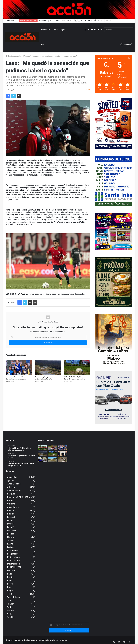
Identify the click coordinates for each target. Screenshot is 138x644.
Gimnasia (11, 530)
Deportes (11, 510)
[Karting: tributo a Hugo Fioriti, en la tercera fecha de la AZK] (63, 460)
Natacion (11, 570)
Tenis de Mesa (14, 597)
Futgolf (10, 527)
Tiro (9, 600)
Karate (10, 544)
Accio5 (41, 640)
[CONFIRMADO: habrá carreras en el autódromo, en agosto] (53, 448)
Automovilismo (46, 30)
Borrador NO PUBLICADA (18, 497)
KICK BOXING (13, 550)
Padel (10, 574)
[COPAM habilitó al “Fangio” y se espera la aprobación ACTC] (53, 460)
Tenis (43, 44)
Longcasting (13, 554)
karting (10, 547)
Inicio (9, 56)
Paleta (10, 577)
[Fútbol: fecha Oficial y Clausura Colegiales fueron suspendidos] (77, 368)
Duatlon (11, 514)
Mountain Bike (14, 564)
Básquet (11, 494)
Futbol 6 (11, 524)
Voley (10, 614)
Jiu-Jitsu (11, 540)
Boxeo (10, 500)
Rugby (63, 30)
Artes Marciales (14, 484)
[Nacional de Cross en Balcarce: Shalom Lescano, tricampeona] (19, 368)
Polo (9, 587)
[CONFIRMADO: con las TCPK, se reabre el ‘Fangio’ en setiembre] (43, 460)
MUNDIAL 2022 (14, 567)
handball (11, 534)
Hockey (11, 537)
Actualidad (19, 56)
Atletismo (12, 487)
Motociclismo (13, 557)
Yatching (11, 617)
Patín (10, 580)
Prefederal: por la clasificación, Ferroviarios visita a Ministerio (65, 20)
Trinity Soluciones (61, 640)
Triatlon (11, 604)
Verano (10, 610)
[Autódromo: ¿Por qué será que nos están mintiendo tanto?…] (48, 368)
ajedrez (11, 480)
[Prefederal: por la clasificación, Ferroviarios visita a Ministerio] (43, 448)
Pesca (10, 584)
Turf (9, 607)
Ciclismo (11, 504)
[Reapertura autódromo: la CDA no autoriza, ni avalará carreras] (63, 454)
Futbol (56, 30)
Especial (11, 517)
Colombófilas (13, 507)
